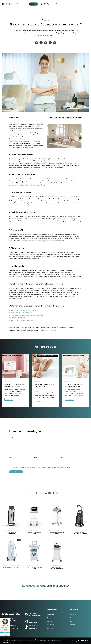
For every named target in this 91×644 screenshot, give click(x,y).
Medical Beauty (77, 118)
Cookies (72, 641)
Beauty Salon (36, 327)
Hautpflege (71, 327)
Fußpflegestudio (62, 327)
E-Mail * (36, 457)
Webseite (62, 457)
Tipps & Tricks (53, 118)
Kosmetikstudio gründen (33, 330)
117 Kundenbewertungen (5, 632)
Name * (11, 457)
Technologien (50, 356)
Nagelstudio (53, 330)
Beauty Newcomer (26, 327)
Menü (26, 4)
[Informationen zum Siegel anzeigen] (5, 635)
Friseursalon (53, 327)
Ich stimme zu (82, 641)
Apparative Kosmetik (65, 118)
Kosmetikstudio (21, 330)
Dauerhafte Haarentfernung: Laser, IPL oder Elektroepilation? (45, 387)
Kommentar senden (16, 472)
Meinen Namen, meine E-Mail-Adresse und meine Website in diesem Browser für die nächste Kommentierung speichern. (41, 467)
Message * (12, 437)
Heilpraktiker (13, 330)
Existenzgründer (45, 327)
